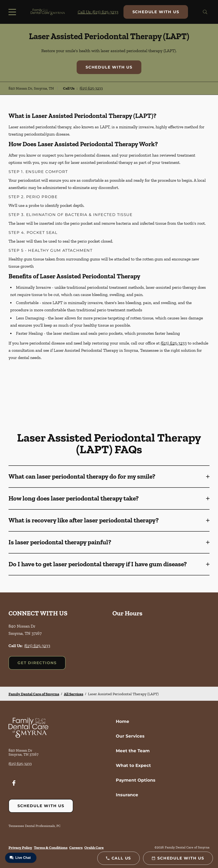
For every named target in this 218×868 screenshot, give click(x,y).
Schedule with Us (156, 12)
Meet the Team (133, 751)
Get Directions (37, 663)
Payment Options (136, 780)
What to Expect (133, 765)
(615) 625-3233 (91, 88)
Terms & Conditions (51, 848)
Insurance (127, 795)
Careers (76, 848)
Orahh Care (94, 848)
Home (123, 721)
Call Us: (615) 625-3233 (98, 12)
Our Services (130, 736)
